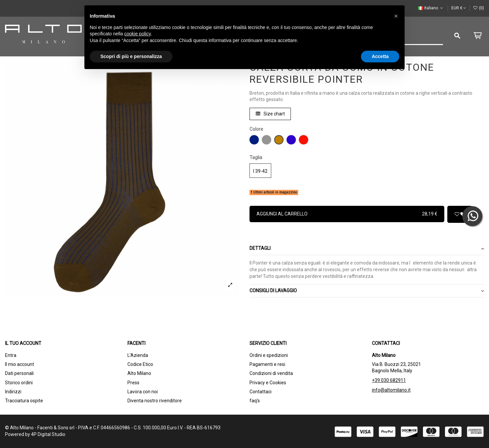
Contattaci (261, 392)
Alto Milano (139, 373)
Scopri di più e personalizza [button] (131, 56)
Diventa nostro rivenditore (155, 401)
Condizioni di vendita (271, 373)
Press (133, 383)
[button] (396, 16)
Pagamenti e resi (267, 364)
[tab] (367, 249)
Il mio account (20, 364)
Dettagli (367, 249)
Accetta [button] (380, 56)
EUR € (459, 8)
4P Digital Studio (48, 434)
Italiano (431, 8)
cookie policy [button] (138, 34)
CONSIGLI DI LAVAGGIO (367, 291)
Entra (11, 355)
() (478, 8)
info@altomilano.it (391, 390)
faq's (255, 401)
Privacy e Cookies (268, 383)
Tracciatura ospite (24, 401)
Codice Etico (140, 364)
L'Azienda (138, 355)
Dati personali (19, 373)
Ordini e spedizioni (269, 355)
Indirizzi (13, 392)
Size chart (270, 114)
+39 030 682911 (389, 380)
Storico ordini (19, 383)
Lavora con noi (143, 392)
